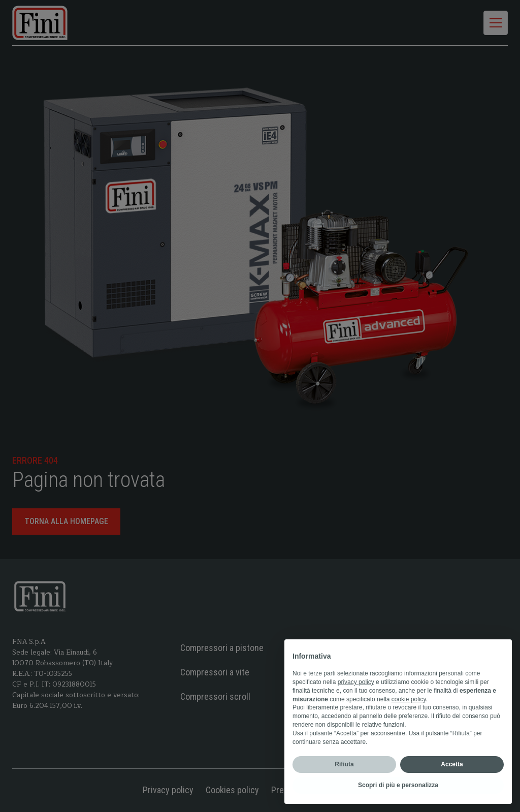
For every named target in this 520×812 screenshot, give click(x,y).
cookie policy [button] (409, 699)
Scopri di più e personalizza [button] (398, 785)
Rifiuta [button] (344, 764)
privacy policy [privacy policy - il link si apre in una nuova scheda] (356, 682)
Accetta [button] (452, 764)
